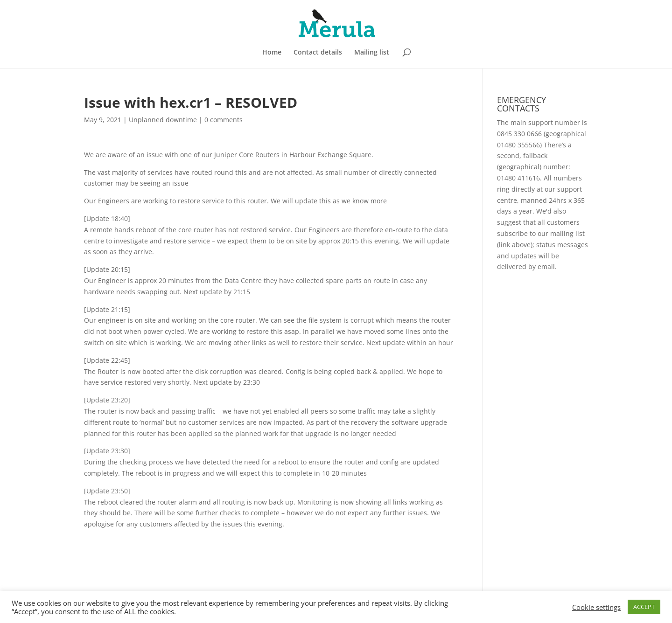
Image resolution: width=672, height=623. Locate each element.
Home (272, 53)
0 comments (224, 120)
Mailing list (372, 53)
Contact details (318, 53)
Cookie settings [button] (596, 607)
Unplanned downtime (163, 120)
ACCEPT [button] (644, 607)
